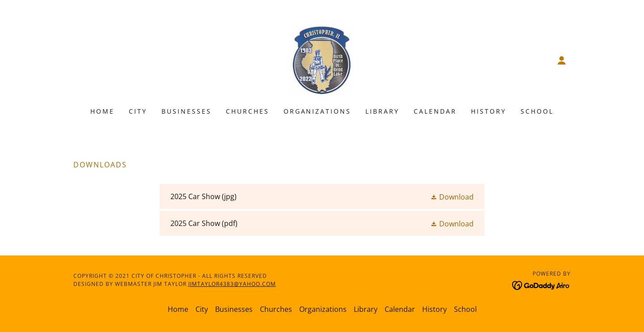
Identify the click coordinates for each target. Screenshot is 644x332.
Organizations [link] (318, 111)
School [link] (537, 111)
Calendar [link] (435, 111)
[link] (322, 60)
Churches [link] (248, 111)
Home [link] (102, 111)
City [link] (138, 111)
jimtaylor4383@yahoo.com (232, 284)
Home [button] (178, 309)
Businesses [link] (186, 111)
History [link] (489, 111)
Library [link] (382, 111)
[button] (562, 60)
